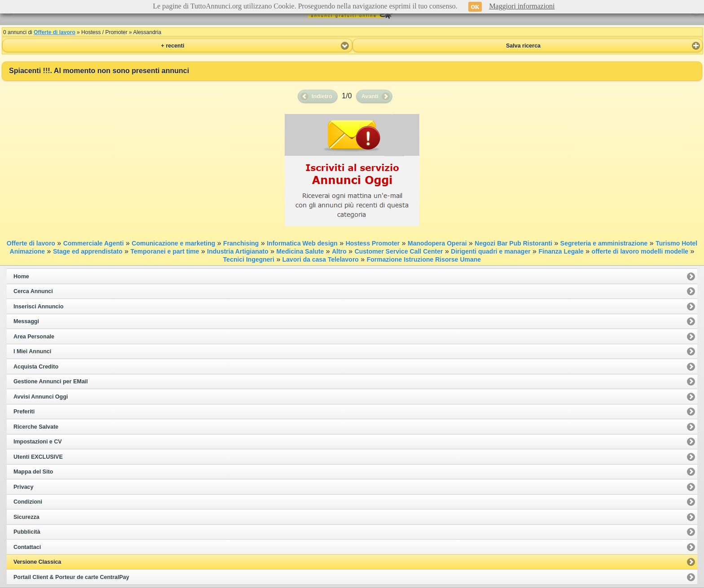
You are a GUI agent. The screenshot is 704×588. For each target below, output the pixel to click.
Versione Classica (37, 562)
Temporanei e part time (165, 251)
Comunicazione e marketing (173, 243)
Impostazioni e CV (38, 442)
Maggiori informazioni (522, 6)
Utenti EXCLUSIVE (38, 457)
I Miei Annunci (32, 351)
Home (21, 276)
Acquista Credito (36, 367)
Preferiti (24, 412)
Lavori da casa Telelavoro (321, 259)
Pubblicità (27, 532)
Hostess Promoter (373, 243)
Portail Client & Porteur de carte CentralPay (71, 577)
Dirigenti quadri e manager (491, 251)
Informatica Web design (302, 243)
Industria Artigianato (238, 251)
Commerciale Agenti (94, 243)
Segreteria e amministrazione (604, 243)
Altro (339, 251)
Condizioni (28, 502)
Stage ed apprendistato (88, 251)
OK (475, 7)
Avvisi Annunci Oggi (41, 397)
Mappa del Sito (33, 472)
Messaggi (26, 321)
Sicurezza (26, 517)
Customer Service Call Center (399, 251)
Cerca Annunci (33, 291)
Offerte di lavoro (55, 32)
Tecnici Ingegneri (249, 259)
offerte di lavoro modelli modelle (640, 251)
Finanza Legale (561, 251)
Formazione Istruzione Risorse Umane (424, 259)
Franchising (241, 243)
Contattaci (27, 547)
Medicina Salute (300, 251)
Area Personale (34, 337)
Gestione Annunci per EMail (51, 382)
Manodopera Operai (437, 243)
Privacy (23, 487)
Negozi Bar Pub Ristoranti (513, 243)
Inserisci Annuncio (38, 307)
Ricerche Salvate (36, 427)
